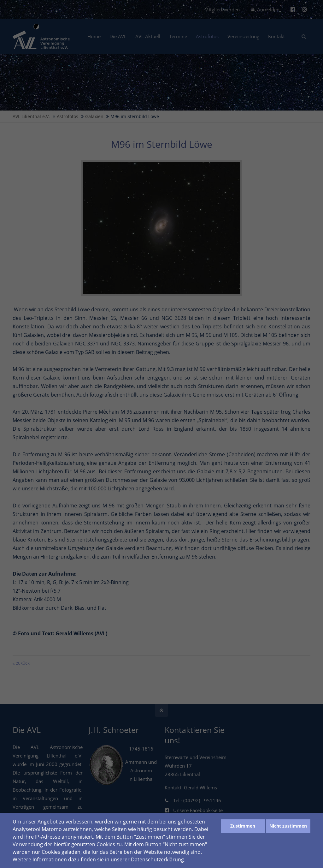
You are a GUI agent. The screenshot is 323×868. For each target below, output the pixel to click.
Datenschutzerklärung (157, 859)
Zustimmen (243, 826)
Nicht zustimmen (288, 826)
